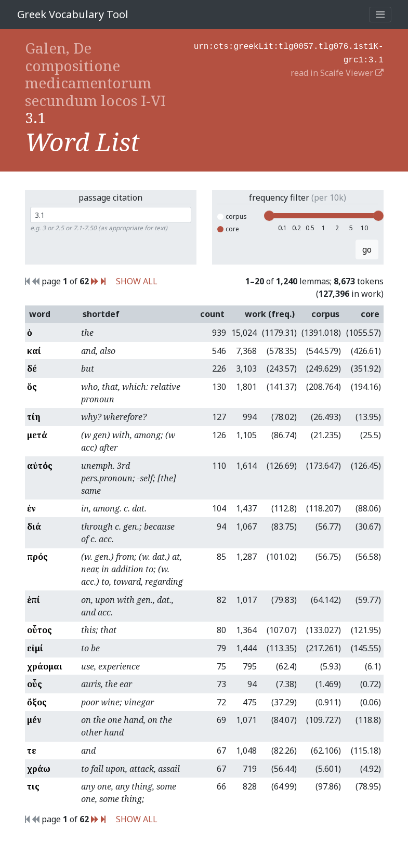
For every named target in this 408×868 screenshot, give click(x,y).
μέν (34, 720)
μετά (37, 435)
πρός (37, 557)
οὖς (35, 684)
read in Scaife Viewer (337, 71)
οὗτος (40, 630)
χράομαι (45, 666)
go (367, 249)
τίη (34, 417)
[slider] (269, 216)
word (40, 314)
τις (33, 786)
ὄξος (37, 702)
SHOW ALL (137, 281)
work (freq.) (270, 314)
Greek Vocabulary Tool (73, 14)
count (212, 314)
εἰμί (35, 648)
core (228, 229)
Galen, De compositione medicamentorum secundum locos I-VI (95, 74)
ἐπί (34, 600)
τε (32, 751)
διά (34, 527)
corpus (232, 216)
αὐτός (40, 466)
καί (34, 351)
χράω (39, 769)
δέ (32, 369)
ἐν (31, 508)
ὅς (32, 387)
